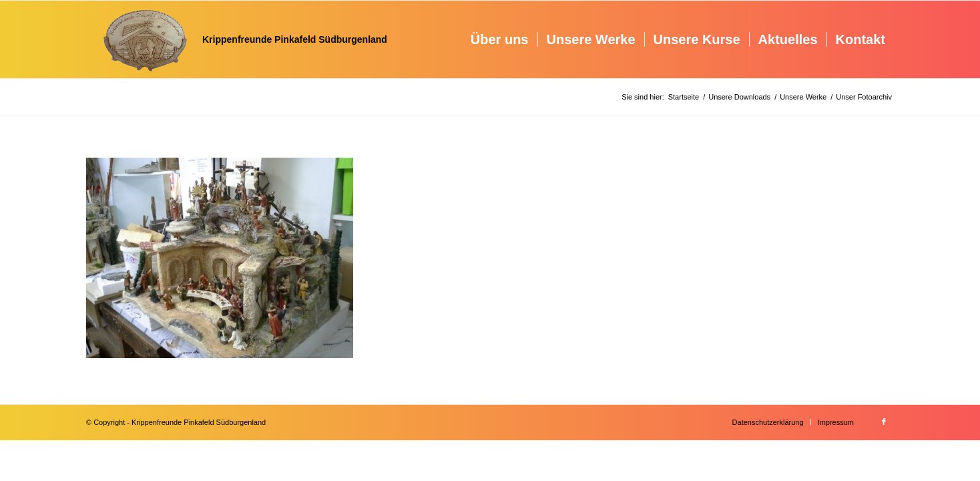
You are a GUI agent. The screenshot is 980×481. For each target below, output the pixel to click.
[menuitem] (500, 39)
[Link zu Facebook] (884, 422)
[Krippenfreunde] (237, 39)
